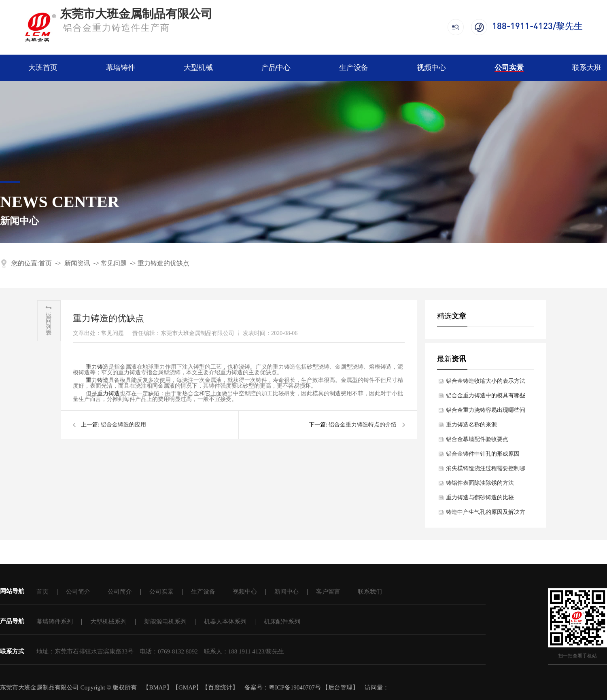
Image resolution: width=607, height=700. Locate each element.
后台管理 (340, 687)
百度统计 (220, 687)
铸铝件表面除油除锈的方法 (480, 483)
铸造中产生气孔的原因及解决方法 (486, 514)
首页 (45, 263)
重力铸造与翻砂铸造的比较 (480, 497)
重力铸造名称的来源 (471, 425)
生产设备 (354, 68)
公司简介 (78, 592)
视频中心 (431, 68)
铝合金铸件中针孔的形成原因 (483, 454)
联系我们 (370, 592)
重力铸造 (97, 380)
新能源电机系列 (165, 622)
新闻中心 (287, 592)
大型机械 (198, 68)
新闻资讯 (77, 263)
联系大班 (587, 68)
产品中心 (276, 68)
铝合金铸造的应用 (123, 425)
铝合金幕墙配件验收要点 (477, 439)
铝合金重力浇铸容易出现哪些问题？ (486, 412)
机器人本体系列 (225, 622)
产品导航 (12, 621)
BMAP (158, 687)
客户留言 (328, 592)
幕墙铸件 (121, 68)
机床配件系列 (282, 622)
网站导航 (12, 591)
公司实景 (509, 68)
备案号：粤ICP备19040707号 (282, 687)
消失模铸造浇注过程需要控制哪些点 (486, 471)
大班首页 (43, 68)
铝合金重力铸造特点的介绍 (363, 425)
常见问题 (114, 263)
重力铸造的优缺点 (163, 263)
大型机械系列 (108, 622)
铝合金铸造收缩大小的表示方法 (486, 381)
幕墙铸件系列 (55, 622)
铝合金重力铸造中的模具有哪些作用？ (486, 398)
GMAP (187, 687)
